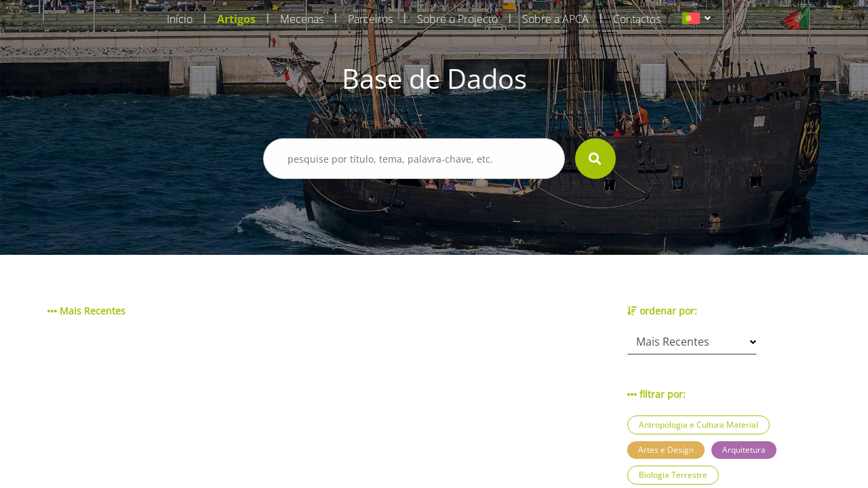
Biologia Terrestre (673, 475)
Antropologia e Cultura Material (698, 425)
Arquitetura (744, 450)
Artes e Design (666, 450)
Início (180, 19)
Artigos (236, 19)
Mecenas (302, 19)
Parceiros (370, 19)
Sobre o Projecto (457, 19)
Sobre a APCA (555, 19)
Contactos (637, 19)
